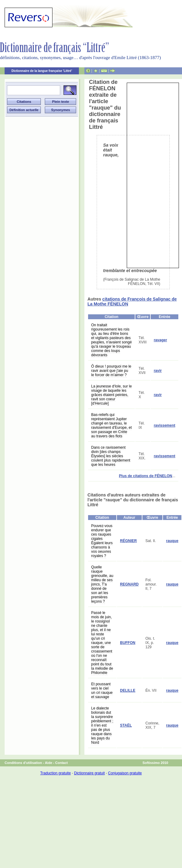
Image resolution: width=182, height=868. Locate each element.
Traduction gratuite (56, 773)
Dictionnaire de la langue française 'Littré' (42, 71)
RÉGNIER (128, 541)
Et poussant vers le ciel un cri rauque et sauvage (102, 690)
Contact (62, 763)
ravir (158, 371)
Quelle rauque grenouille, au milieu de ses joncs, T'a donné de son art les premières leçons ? (102, 584)
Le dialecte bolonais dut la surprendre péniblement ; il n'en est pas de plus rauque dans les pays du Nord (102, 725)
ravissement (165, 425)
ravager (160, 340)
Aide (48, 763)
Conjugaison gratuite (125, 773)
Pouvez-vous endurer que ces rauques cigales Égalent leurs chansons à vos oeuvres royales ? (102, 541)
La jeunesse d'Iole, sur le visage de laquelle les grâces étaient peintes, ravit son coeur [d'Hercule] (111, 395)
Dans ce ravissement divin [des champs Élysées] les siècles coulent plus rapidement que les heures (111, 456)
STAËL (126, 725)
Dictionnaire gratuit (89, 773)
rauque (172, 541)
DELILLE (128, 690)
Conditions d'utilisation (23, 763)
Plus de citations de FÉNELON (146, 476)
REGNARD (129, 584)
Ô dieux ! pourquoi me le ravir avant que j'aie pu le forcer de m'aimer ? (111, 371)
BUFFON (128, 643)
